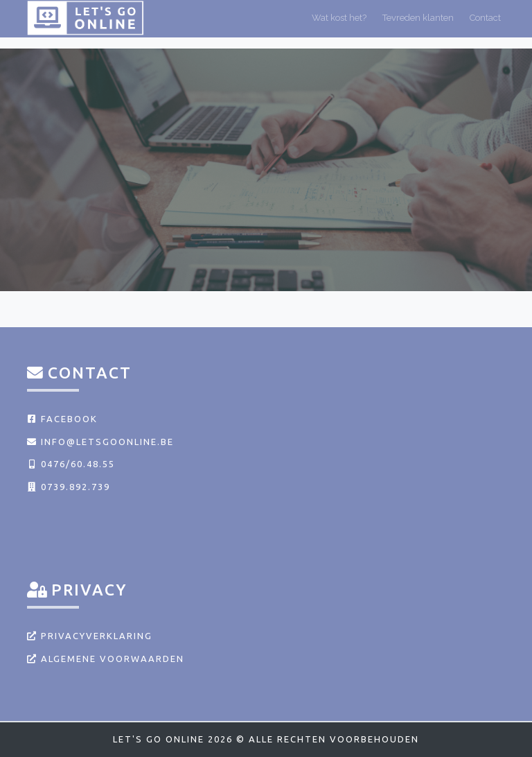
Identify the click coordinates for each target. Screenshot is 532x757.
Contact (485, 23)
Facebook (62, 419)
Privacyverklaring (90, 636)
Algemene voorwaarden (106, 659)
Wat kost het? (339, 23)
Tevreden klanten (418, 23)
